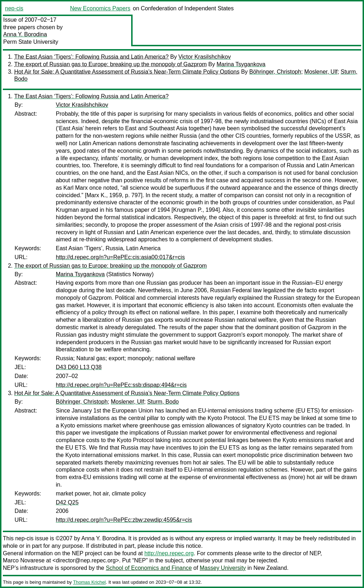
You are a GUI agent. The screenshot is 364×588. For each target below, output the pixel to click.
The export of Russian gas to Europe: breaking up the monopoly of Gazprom (111, 64)
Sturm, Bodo (163, 402)
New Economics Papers (100, 8)
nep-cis (14, 8)
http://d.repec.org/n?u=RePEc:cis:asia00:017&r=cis (120, 257)
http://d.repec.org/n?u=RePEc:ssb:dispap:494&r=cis (121, 385)
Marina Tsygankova (241, 64)
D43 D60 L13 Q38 (79, 367)
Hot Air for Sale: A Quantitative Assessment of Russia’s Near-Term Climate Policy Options (127, 72)
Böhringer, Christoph (275, 72)
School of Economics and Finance (149, 568)
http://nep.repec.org (169, 553)
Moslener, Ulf (321, 72)
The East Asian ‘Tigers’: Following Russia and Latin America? (91, 57)
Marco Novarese (24, 560)
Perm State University (31, 42)
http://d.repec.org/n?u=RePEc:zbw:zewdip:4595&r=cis (124, 520)
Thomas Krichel (89, 582)
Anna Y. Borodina (25, 34)
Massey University (223, 568)
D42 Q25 (67, 502)
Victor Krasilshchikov (205, 57)
